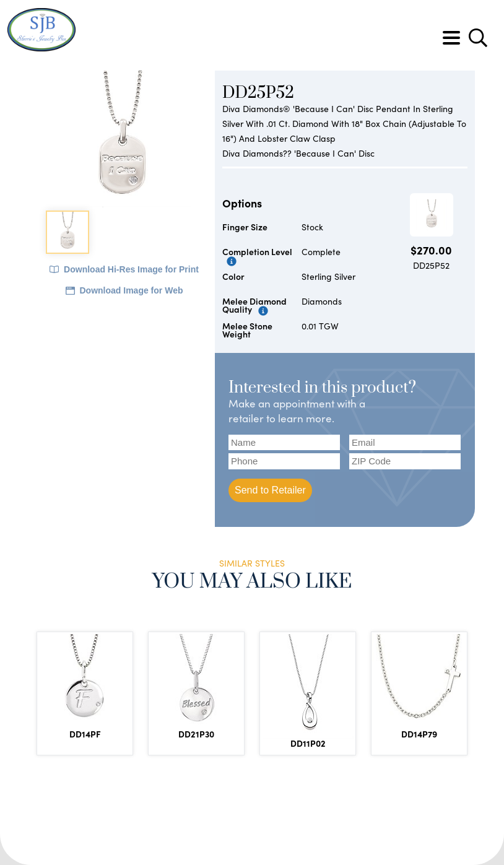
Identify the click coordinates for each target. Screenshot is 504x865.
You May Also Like (252, 582)
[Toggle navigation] (451, 38)
